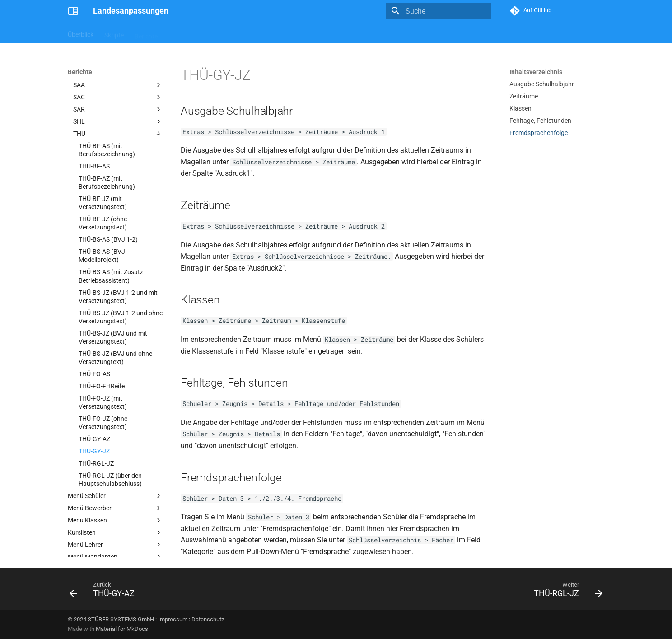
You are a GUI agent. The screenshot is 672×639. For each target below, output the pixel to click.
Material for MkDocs (122, 629)
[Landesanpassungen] (73, 11)
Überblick (81, 33)
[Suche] (439, 11)
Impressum (173, 619)
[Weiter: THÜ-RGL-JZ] (565, 592)
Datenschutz (208, 619)
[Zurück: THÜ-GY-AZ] (105, 592)
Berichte (146, 33)
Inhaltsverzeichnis (536, 72)
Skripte (114, 33)
